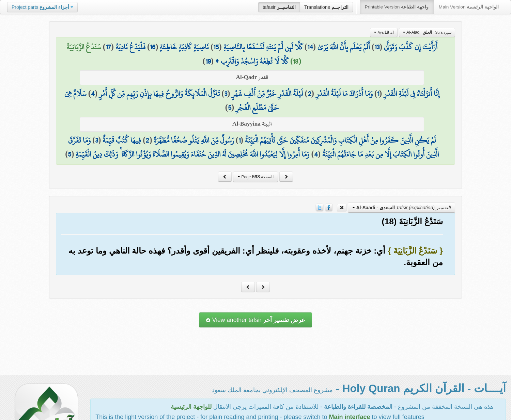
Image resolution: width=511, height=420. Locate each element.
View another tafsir (255, 320)
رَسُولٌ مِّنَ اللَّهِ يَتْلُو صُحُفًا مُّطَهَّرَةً (194, 140)
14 (310, 47)
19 (208, 61)
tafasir (279, 7)
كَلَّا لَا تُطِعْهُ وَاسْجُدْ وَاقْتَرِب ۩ (252, 61)
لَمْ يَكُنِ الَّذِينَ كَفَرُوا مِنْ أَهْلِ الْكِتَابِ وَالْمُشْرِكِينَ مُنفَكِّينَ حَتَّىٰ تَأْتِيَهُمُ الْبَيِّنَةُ (340, 140)
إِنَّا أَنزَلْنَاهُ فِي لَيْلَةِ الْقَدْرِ (412, 94)
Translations (326, 7)
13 (377, 47)
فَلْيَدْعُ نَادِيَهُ (130, 47)
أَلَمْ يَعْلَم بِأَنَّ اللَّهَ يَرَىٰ (344, 47)
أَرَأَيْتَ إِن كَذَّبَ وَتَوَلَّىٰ (411, 47)
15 (216, 47)
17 (108, 47)
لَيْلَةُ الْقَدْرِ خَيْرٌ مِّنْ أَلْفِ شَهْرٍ (267, 94)
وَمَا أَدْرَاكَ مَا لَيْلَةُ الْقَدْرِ (344, 94)
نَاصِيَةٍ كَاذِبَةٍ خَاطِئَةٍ (184, 47)
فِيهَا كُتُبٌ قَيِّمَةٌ (122, 140)
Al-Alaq (427, 32)
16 (153, 47)
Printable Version (397, 7)
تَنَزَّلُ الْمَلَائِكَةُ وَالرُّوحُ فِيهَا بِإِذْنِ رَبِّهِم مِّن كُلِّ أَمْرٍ (159, 94)
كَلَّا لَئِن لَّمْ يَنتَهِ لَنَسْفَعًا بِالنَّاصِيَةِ (263, 47)
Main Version (469, 7)
